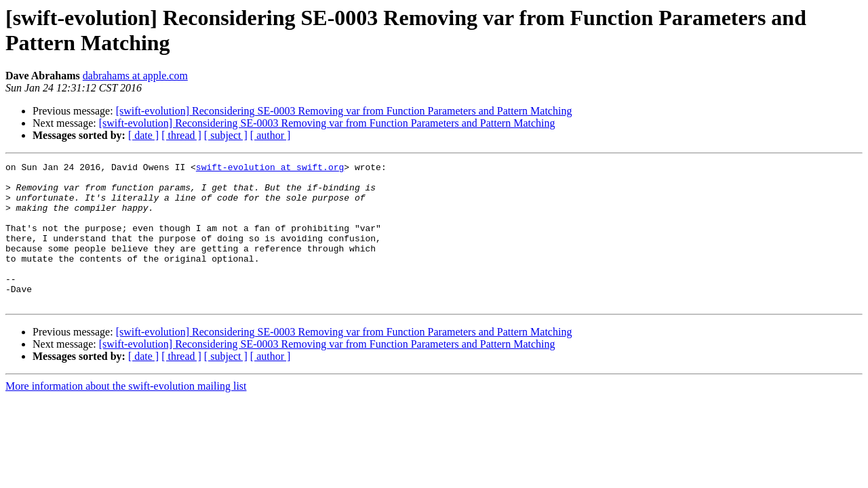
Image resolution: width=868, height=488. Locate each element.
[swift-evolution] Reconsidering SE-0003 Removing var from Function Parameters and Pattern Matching (344, 111)
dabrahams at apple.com (135, 76)
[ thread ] (181, 135)
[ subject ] (226, 135)
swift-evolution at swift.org (270, 169)
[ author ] (271, 135)
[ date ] (143, 135)
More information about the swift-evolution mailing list (126, 414)
